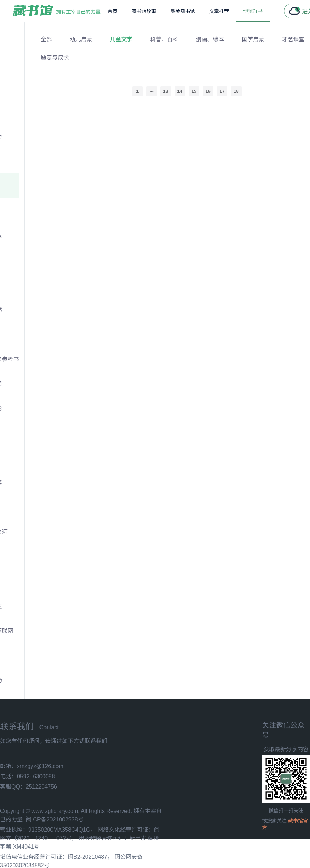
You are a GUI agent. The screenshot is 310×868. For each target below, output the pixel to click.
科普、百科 (164, 39)
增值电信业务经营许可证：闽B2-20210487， (56, 857)
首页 (113, 11)
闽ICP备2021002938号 (55, 819)
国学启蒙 (253, 39)
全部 (47, 39)
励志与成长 (55, 57)
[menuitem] (113, 11)
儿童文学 (121, 39)
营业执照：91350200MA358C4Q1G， (48, 830)
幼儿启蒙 (81, 39)
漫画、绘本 (210, 39)
